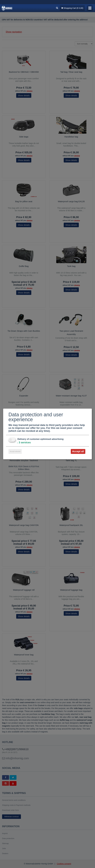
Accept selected (15, 451)
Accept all (78, 451)
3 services (24, 442)
